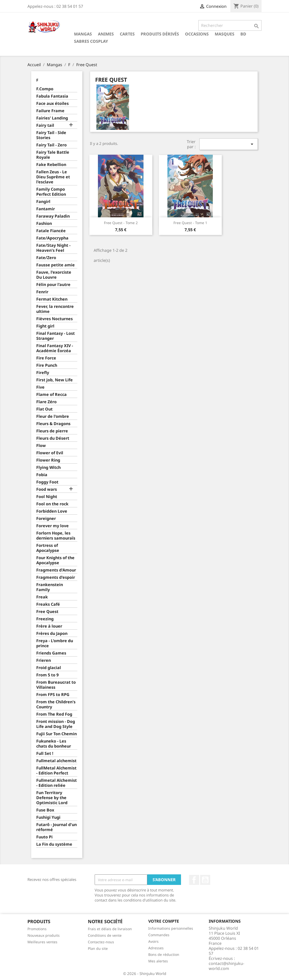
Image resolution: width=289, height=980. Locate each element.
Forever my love (52, 526)
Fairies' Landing (52, 118)
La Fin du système (54, 844)
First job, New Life (55, 380)
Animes (106, 34)
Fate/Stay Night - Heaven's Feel (53, 248)
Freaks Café (48, 604)
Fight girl (45, 326)
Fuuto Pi (44, 837)
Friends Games (51, 653)
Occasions (197, 34)
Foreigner (46, 519)
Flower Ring (48, 460)
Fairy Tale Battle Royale (53, 155)
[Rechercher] (230, 25)
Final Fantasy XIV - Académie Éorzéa (55, 348)
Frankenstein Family (50, 587)
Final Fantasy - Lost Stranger (56, 336)
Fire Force (46, 358)
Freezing (45, 619)
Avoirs (153, 941)
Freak (42, 597)
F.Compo (45, 89)
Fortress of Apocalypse (48, 548)
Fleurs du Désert (53, 438)
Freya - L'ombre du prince (55, 643)
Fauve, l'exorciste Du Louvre (54, 275)
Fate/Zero (46, 258)
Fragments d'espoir (56, 577)
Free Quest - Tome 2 (121, 223)
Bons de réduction (164, 954)
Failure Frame (50, 111)
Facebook (194, 880)
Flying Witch (48, 467)
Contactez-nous (101, 942)
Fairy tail (45, 125)
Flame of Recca (51, 395)
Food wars (47, 489)
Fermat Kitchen (52, 299)
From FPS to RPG (53, 695)
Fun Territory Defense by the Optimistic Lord (52, 798)
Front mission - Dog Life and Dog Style (56, 724)
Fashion (44, 223)
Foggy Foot (47, 482)
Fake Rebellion (51, 165)
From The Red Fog (54, 714)
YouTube (205, 880)
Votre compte (164, 921)
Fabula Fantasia (52, 96)
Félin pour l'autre (53, 285)
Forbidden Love (52, 511)
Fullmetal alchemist (56, 761)
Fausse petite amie (56, 265)
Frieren (44, 660)
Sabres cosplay (91, 41)
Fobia (42, 475)
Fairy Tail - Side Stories (51, 135)
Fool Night (47, 497)
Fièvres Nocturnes (55, 319)
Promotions (37, 929)
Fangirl (43, 202)
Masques (225, 34)
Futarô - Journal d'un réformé (57, 827)
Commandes (159, 935)
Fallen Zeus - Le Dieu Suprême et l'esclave (53, 177)
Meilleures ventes (42, 942)
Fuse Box (45, 810)
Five (40, 387)
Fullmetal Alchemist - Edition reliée (57, 783)
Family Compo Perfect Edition (51, 192)
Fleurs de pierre (52, 431)
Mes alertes (158, 961)
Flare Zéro (46, 402)
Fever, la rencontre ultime (55, 309)
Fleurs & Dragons (53, 424)
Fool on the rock (52, 504)
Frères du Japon (52, 634)
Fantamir (46, 209)
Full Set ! (45, 753)
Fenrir (42, 292)
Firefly (43, 373)
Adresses (156, 948)
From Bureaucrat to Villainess (56, 685)
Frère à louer (49, 626)
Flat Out (44, 409)
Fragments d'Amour (56, 570)
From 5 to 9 (47, 675)
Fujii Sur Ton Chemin (57, 734)
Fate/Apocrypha (52, 238)
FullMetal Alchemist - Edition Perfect (56, 771)
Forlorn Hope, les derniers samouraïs (56, 536)
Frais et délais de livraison (110, 929)
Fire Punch (47, 365)
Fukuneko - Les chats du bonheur (54, 744)
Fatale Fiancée (51, 231)
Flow (41, 446)
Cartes (127, 34)
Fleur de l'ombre (53, 416)
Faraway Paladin (53, 216)
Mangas (83, 34)
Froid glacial (49, 668)
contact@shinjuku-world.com (226, 966)
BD (243, 34)
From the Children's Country (56, 704)
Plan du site (98, 948)
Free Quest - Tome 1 (190, 223)
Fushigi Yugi (48, 817)
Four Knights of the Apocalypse (55, 560)
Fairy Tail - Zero (51, 145)
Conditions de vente (105, 935)
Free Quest (47, 612)
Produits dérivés (160, 34)
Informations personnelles (171, 928)
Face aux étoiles (52, 104)
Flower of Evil (50, 453)
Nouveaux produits (44, 935)
